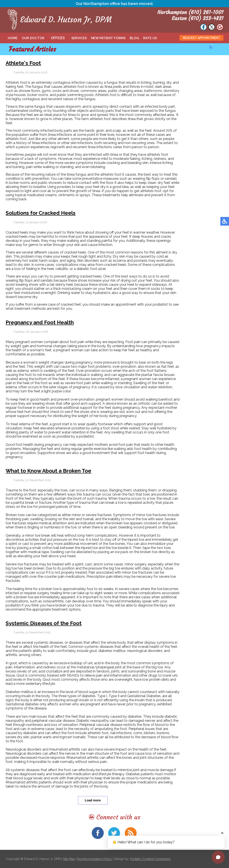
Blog (134, 38)
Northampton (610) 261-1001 (190, 12)
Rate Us (150, 38)
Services (79, 38)
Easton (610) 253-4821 (198, 18)
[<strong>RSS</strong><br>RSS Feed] (211, 47)
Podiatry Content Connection (150, 859)
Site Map (69, 859)
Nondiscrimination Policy (95, 859)
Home (13, 38)
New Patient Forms (108, 38)
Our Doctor (33, 38)
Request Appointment (201, 38)
